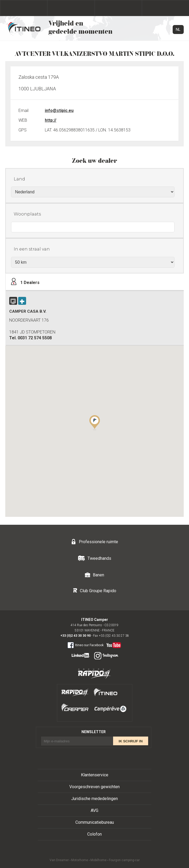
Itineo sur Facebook (86, 645)
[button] (95, 422)
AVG (95, 810)
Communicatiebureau (95, 822)
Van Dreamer (59, 860)
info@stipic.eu (59, 111)
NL (178, 30)
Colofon (95, 834)
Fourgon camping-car (124, 860)
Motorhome (80, 860)
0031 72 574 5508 (35, 338)
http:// (51, 120)
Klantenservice (95, 775)
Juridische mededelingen (95, 799)
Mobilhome (98, 860)
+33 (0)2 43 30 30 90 (76, 636)
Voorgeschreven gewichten (95, 787)
